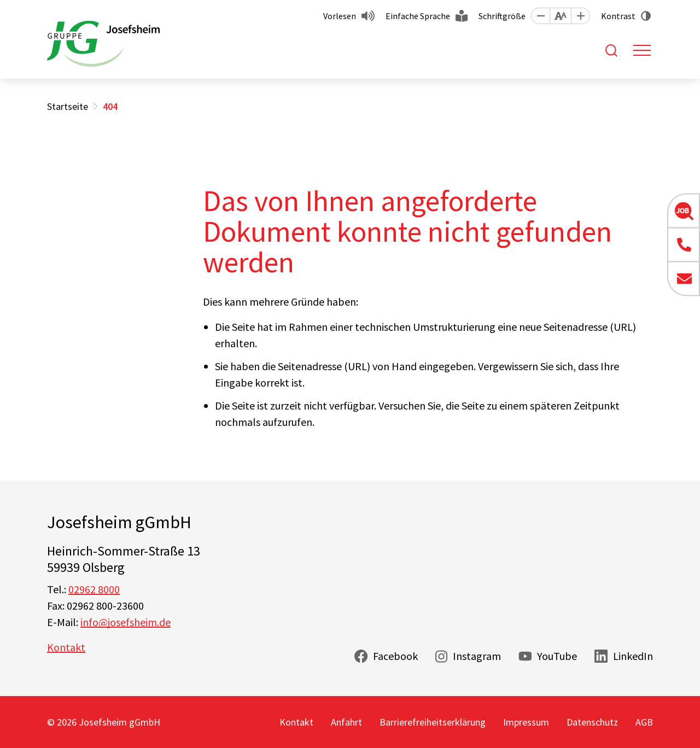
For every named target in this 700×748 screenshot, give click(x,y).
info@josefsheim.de (126, 622)
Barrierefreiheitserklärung (433, 722)
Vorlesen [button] (340, 16)
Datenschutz (592, 722)
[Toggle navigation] (642, 50)
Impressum (526, 722)
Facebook (395, 656)
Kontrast (618, 16)
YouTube (557, 656)
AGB (644, 722)
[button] (540, 16)
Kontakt (66, 647)
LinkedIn (633, 656)
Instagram (477, 656)
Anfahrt (346, 722)
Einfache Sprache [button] (418, 16)
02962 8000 (94, 589)
